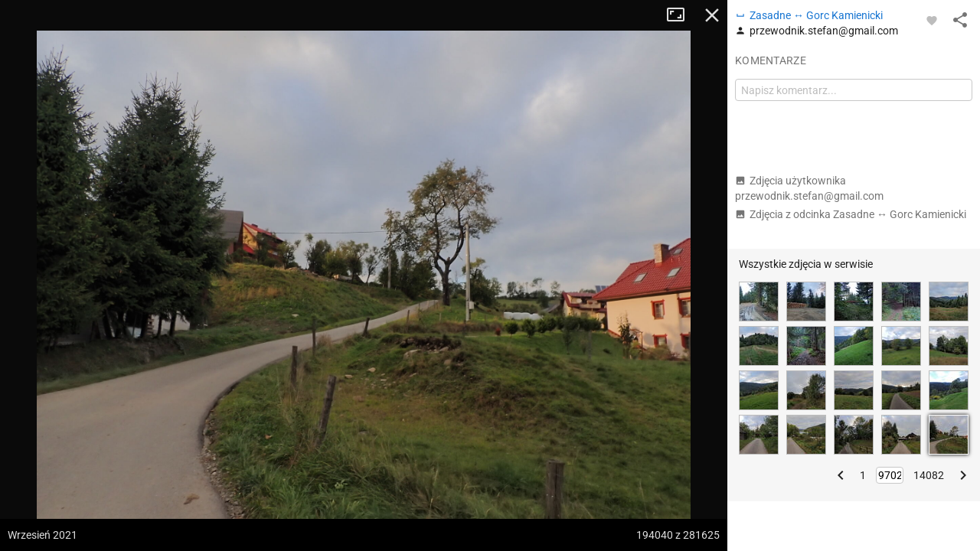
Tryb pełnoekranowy (681, 15)
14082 (929, 475)
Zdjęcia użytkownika (809, 188)
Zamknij (712, 15)
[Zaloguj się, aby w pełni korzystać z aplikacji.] (932, 20)
